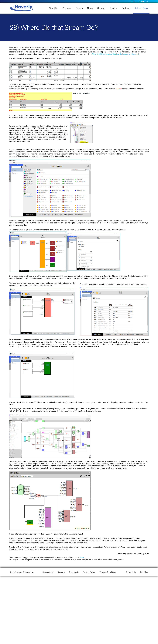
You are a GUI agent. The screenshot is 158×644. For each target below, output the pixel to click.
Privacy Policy (89, 572)
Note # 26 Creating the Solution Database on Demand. (115, 55)
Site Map (144, 572)
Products (67, 8)
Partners (126, 8)
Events (79, 8)
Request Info (48, 572)
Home (132, 1)
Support (101, 8)
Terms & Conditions (108, 572)
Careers (61, 572)
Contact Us (143, 1)
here (81, 557)
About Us (53, 8)
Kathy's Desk (141, 8)
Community (74, 572)
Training (113, 8)
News (90, 8)
